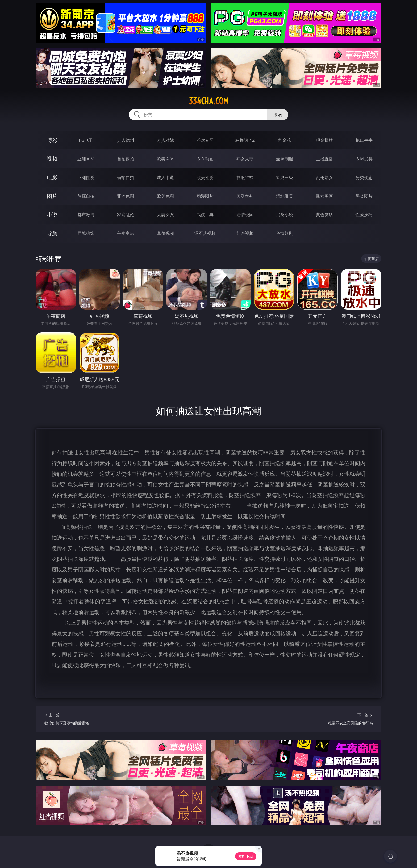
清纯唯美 (285, 196)
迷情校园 (245, 215)
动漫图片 (205, 196)
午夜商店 (126, 233)
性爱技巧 (364, 215)
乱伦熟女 (324, 177)
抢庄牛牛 (364, 140)
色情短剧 (285, 233)
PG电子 (86, 140)
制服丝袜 (245, 177)
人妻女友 (165, 215)
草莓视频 (165, 233)
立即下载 (246, 856)
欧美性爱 (205, 177)
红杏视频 (245, 233)
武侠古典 (205, 215)
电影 (52, 177)
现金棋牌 (324, 140)
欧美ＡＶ (165, 159)
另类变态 (364, 177)
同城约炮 (86, 233)
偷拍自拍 (126, 177)
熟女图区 (324, 196)
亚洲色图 (126, 196)
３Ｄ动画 (205, 159)
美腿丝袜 (245, 196)
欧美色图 (165, 196)
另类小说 (285, 215)
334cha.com (209, 101)
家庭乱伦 (126, 215)
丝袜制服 (285, 159)
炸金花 (285, 140)
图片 (52, 196)
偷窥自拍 (86, 196)
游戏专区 (205, 140)
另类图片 (364, 196)
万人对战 (165, 140)
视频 (52, 159)
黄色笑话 (324, 215)
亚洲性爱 (86, 177)
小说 (52, 214)
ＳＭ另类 (364, 159)
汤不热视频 (205, 233)
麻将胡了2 (245, 140)
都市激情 (86, 215)
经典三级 (285, 177)
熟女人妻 (245, 159)
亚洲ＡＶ (86, 159)
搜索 (278, 115)
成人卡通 (165, 177)
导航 (52, 233)
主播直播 (324, 159)
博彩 (52, 140)
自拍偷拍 (126, 159)
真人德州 (126, 140)
